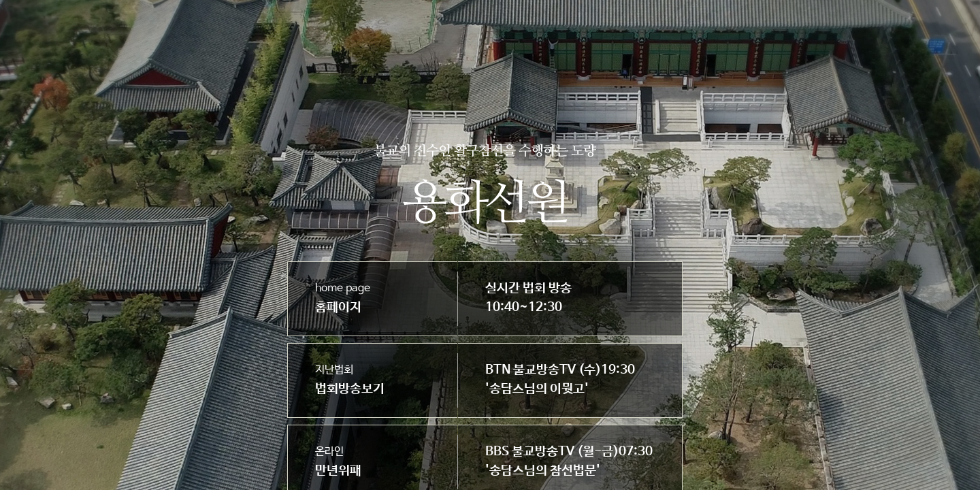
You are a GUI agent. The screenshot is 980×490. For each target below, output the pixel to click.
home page (343, 298)
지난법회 (350, 380)
